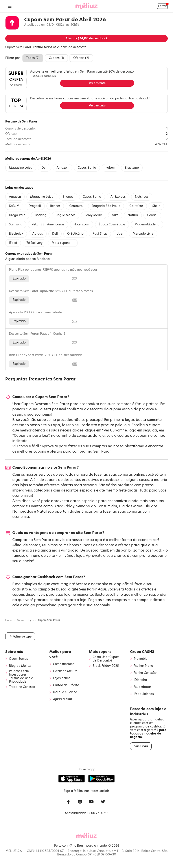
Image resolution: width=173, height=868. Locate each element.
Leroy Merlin (94, 215)
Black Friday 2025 (106, 666)
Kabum (110, 168)
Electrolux (16, 234)
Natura (133, 215)
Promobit (140, 659)
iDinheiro (140, 680)
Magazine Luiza (21, 168)
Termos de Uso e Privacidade (21, 680)
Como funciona (64, 664)
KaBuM (14, 206)
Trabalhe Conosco (22, 687)
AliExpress (118, 197)
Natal (42, 511)
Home (9, 620)
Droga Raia (17, 215)
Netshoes (142, 197)
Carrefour (136, 206)
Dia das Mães (131, 506)
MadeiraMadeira (147, 224)
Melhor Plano (143, 666)
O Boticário (75, 234)
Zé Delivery (34, 243)
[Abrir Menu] (10, 6)
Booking (41, 215)
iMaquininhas (144, 694)
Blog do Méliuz (20, 666)
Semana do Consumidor (97, 506)
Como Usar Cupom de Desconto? (106, 659)
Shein (156, 206)
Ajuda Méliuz (63, 699)
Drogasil (35, 206)
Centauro (76, 206)
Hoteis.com (82, 224)
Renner (55, 206)
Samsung (16, 224)
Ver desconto (97, 83)
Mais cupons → (63, 243)
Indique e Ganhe (65, 692)
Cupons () (56, 58)
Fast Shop (100, 234)
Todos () (33, 58)
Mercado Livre (143, 234)
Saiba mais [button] (141, 746)
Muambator (142, 687)
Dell (44, 168)
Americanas (56, 224)
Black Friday (64, 506)
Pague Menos (66, 215)
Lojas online (62, 678)
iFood (13, 243)
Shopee (68, 197)
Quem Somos (18, 659)
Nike (115, 215)
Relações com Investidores (19, 673)
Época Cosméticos (112, 224)
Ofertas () (81, 58)
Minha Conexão (145, 673)
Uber (120, 234)
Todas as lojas (25, 620)
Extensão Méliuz (65, 671)
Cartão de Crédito (66, 685)
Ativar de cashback (86, 38)
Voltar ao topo (20, 636)
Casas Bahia (87, 168)
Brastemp (132, 168)
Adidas (38, 234)
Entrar (162, 6)
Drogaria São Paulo (106, 206)
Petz (35, 224)
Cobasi (152, 215)
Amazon (63, 168)
